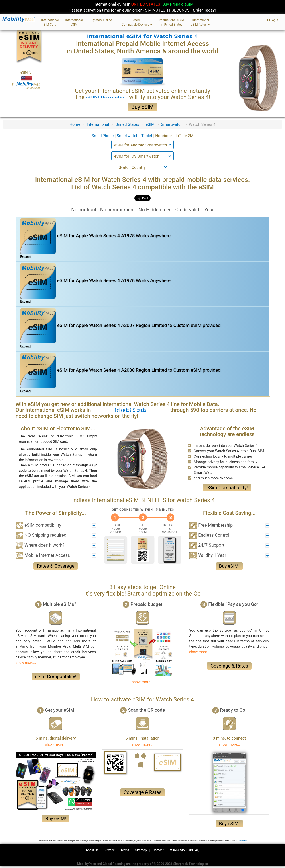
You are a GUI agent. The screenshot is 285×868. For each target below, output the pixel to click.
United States (127, 124)
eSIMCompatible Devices (137, 22)
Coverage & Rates (229, 666)
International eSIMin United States (171, 22)
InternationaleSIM (74, 22)
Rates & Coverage (56, 566)
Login (272, 20)
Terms (125, 850)
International (98, 124)
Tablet (147, 136)
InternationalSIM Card (50, 22)
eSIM (150, 124)
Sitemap (141, 850)
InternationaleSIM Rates (200, 22)
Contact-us (243, 841)
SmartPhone (103, 136)
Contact (158, 850)
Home (75, 124)
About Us (92, 850)
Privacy (109, 850)
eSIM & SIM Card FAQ (184, 850)
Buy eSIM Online (102, 20)
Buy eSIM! (229, 566)
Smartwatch (172, 124)
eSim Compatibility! (227, 488)
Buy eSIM (142, 107)
